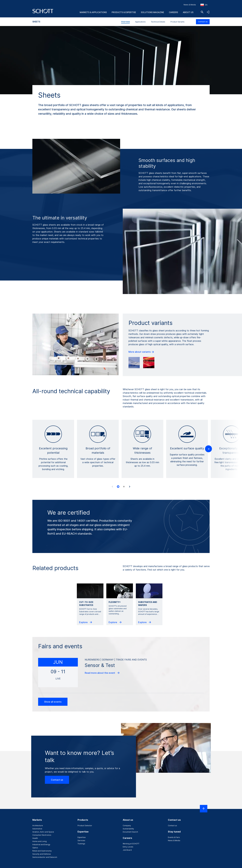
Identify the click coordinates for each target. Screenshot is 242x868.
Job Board (127, 850)
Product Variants (177, 22)
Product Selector (85, 826)
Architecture (38, 826)
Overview (125, 22)
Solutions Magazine (152, 12)
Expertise (82, 837)
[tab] (118, 487)
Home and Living (39, 841)
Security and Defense (42, 854)
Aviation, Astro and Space (43, 832)
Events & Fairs (174, 837)
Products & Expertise (124, 12)
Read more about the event (102, 673)
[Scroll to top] (204, 809)
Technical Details (158, 22)
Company (127, 826)
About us (188, 12)
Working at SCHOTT (131, 844)
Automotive (37, 829)
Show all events (53, 702)
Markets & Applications (93, 12)
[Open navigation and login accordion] (208, 12)
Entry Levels (128, 847)
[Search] (202, 12)
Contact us (203, 22)
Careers (173, 12)
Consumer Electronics (42, 835)
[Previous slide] (112, 487)
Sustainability (128, 829)
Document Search (130, 832)
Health (35, 838)
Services (81, 840)
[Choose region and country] (204, 5)
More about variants (141, 352)
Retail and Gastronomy (42, 851)
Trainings (81, 844)
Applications (140, 22)
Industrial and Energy (41, 845)
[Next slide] (130, 487)
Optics (35, 848)
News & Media (190, 5)
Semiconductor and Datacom (45, 857)
